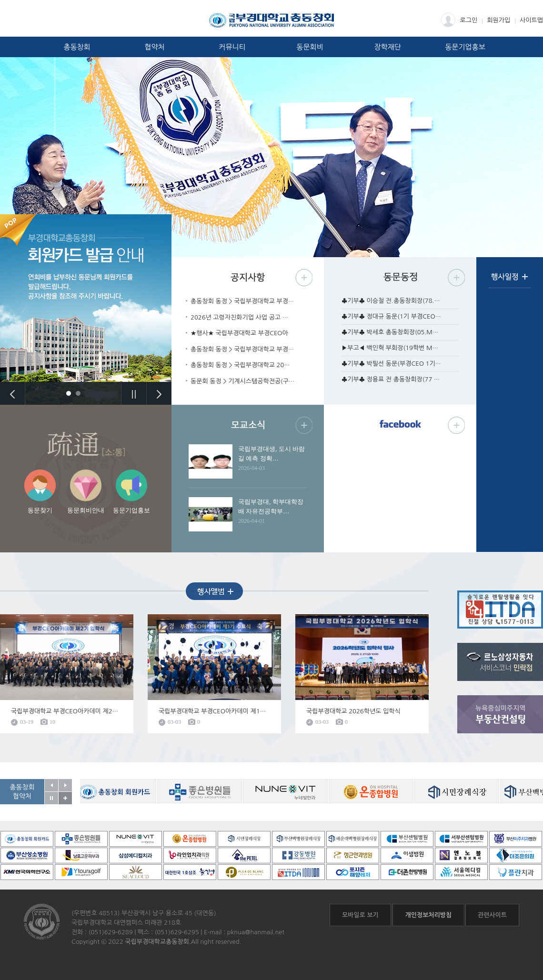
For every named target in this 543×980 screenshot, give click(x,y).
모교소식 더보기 (304, 425)
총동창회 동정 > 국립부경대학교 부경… (242, 301)
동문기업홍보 (465, 47)
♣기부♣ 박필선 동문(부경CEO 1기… (391, 364)
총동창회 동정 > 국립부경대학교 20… (240, 365)
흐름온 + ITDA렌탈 (500, 610)
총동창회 (77, 47)
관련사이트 (492, 915)
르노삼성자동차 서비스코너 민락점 (500, 662)
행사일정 (510, 280)
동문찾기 (40, 510)
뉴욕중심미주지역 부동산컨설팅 (500, 714)
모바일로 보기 (360, 915)
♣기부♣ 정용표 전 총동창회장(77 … (391, 379)
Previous (13, 393)
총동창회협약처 (22, 792)
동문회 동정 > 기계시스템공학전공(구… (242, 381)
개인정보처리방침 (428, 915)
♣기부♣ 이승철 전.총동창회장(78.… (391, 301)
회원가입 (498, 20)
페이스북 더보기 (456, 425)
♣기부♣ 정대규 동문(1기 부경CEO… (391, 316)
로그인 (459, 20)
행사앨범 (214, 591)
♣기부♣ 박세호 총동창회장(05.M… (390, 332)
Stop (134, 393)
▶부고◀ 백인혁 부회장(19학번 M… (390, 348)
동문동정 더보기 (456, 277)
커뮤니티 (232, 47)
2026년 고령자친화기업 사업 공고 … (239, 317)
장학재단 (387, 47)
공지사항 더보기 (304, 277)
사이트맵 (531, 20)
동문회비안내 (86, 510)
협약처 (154, 47)
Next (159, 393)
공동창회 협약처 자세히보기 (65, 798)
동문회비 (310, 47)
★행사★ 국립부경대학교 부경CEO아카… (239, 334)
